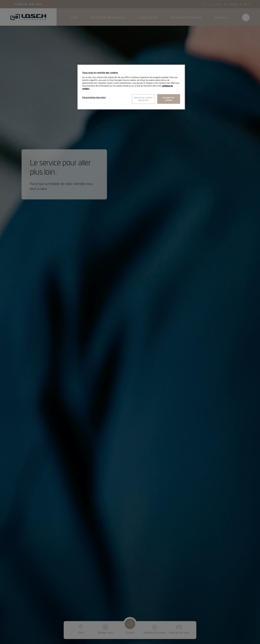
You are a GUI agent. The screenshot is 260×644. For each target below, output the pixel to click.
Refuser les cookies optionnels (143, 99)
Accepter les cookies (169, 99)
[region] (131, 87)
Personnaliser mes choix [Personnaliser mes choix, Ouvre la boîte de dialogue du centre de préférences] (94, 97)
